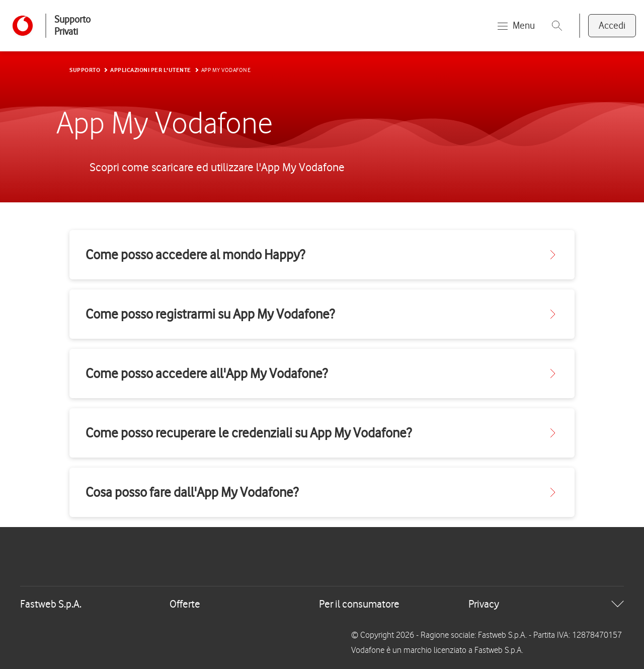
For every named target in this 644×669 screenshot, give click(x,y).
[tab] (322, 604)
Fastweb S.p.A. (51, 604)
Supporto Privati (72, 25)
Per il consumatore (359, 604)
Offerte (185, 604)
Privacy (484, 604)
